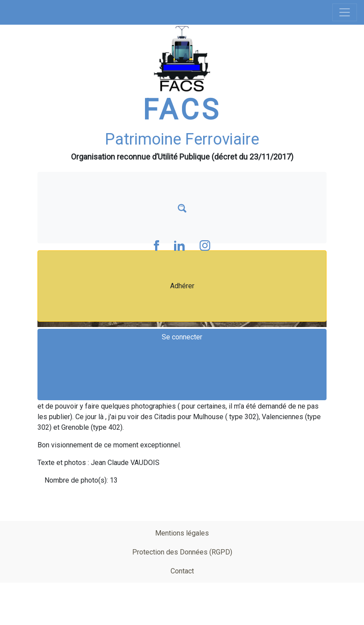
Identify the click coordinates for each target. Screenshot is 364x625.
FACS (182, 110)
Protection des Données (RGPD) (182, 552)
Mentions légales (182, 533)
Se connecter (182, 337)
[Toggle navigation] (345, 12)
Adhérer (182, 286)
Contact (182, 571)
